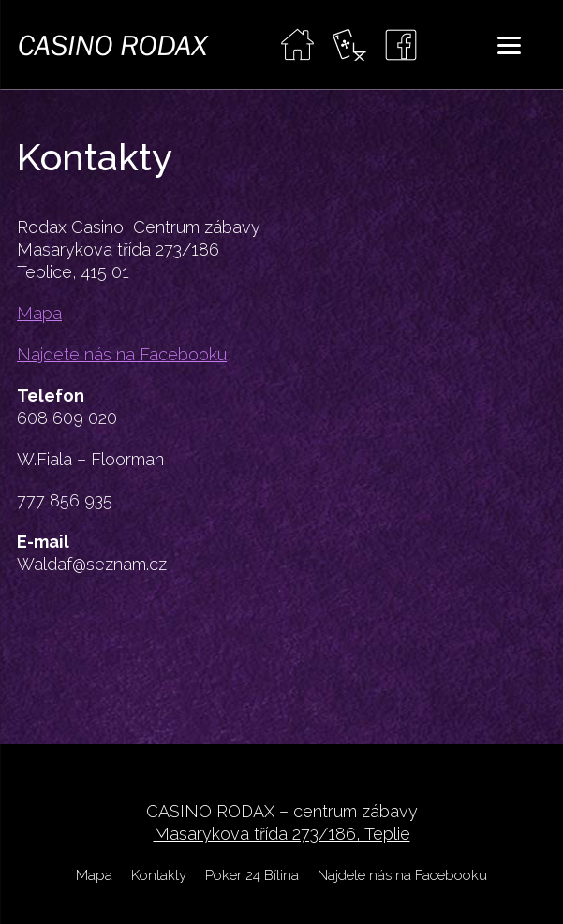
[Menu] (509, 44)
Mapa (39, 313)
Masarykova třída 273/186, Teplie (282, 834)
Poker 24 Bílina (252, 875)
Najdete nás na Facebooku (122, 354)
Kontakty (159, 875)
